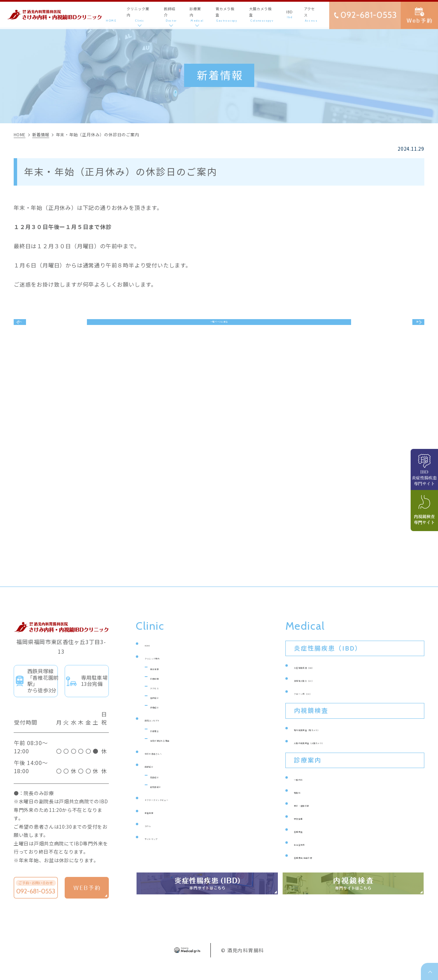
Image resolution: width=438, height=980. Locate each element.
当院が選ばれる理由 (175, 750)
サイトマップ (161, 848)
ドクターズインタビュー (174, 809)
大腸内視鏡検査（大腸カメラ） (332, 752)
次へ (408, 327)
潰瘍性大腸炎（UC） (319, 690)
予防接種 (305, 828)
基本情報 (161, 679)
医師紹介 (156, 776)
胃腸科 (302, 802)
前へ (30, 327)
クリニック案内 (164, 668)
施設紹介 (161, 707)
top (429, 971)
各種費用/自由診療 (317, 867)
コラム (153, 835)
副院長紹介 (164, 796)
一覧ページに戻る (219, 327)
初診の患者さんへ (166, 763)
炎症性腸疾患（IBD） (320, 677)
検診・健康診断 (313, 815)
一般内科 (305, 789)
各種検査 (305, 841)
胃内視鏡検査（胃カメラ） (326, 739)
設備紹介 (161, 717)
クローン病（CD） (316, 703)
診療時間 (161, 688)
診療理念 (161, 740)
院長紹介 (161, 787)
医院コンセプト (164, 730)
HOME (153, 655)
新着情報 (156, 822)
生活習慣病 (307, 854)
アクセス (161, 698)
